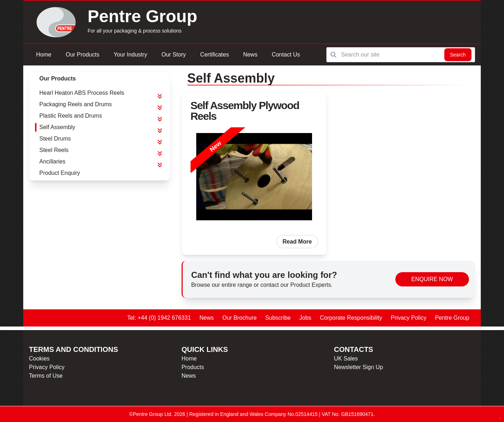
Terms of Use (46, 376)
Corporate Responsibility (351, 318)
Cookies (39, 359)
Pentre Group (452, 318)
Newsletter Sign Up (358, 367)
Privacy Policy (409, 318)
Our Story (174, 55)
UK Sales (346, 359)
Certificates (214, 55)
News (250, 55)
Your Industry (130, 55)
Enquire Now (432, 279)
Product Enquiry (60, 173)
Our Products (83, 55)
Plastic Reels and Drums (71, 116)
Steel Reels (54, 150)
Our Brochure (239, 318)
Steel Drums (55, 139)
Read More (297, 242)
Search (458, 55)
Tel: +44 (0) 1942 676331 (159, 318)
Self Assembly (57, 127)
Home (44, 55)
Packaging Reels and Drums (76, 104)
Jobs (305, 318)
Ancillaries (52, 161)
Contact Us (286, 55)
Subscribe (278, 318)
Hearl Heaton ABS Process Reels (82, 93)
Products (193, 367)
